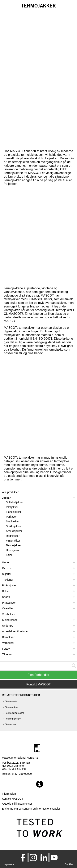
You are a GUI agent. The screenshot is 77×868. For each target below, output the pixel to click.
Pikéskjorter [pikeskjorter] (9, 585)
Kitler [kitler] (9, 555)
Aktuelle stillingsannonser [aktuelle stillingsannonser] (17, 804)
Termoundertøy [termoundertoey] (13, 719)
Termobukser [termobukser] (12, 707)
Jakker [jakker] (6, 498)
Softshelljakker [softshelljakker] (15, 502)
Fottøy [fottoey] (6, 649)
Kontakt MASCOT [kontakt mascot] (13, 799)
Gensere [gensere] (7, 568)
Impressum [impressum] (9, 864)
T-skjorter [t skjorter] (8, 580)
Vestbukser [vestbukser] (9, 614)
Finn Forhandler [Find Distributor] (38, 675)
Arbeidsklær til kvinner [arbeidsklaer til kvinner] (15, 631)
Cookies (69, 864)
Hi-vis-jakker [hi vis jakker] (13, 550)
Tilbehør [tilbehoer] (7, 654)
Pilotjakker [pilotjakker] (12, 507)
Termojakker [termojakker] (14, 545)
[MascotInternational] (54, 857)
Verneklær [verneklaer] (8, 643)
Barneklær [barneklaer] (8, 637)
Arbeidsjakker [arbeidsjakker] (14, 531)
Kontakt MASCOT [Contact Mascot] (38, 684)
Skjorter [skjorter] (7, 574)
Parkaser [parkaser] (11, 517)
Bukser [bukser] (6, 591)
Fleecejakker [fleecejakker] (13, 512)
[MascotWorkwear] (23, 857)
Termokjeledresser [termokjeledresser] (15, 713)
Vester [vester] (6, 562)
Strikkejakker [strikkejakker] (14, 526)
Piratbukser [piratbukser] (9, 603)
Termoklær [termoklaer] (11, 725)
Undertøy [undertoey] (8, 626)
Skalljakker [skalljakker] (12, 521)
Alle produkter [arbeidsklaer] (10, 492)
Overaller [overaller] (8, 608)
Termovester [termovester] (11, 702)
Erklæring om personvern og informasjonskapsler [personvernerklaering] (31, 809)
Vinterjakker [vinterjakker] (13, 541)
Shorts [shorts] (6, 597)
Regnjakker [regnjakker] (13, 536)
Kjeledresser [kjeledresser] (10, 620)
